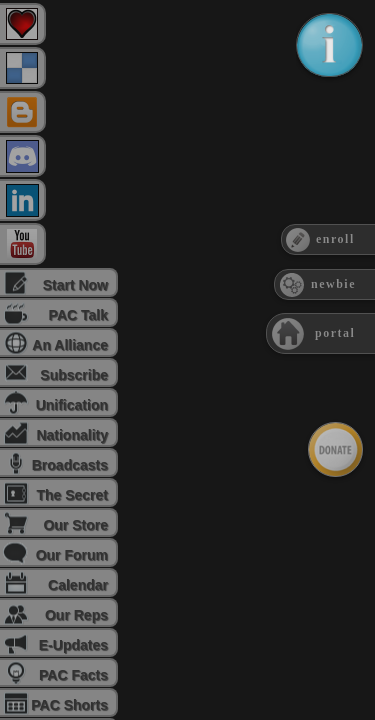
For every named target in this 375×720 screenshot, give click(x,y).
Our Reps (76, 615)
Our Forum (72, 555)
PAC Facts (73, 675)
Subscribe (74, 375)
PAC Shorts (69, 705)
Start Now (75, 285)
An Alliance (70, 345)
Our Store (75, 525)
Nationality (72, 435)
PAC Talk (78, 315)
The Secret (72, 495)
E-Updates (73, 645)
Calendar (78, 585)
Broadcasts (70, 465)
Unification (72, 405)
